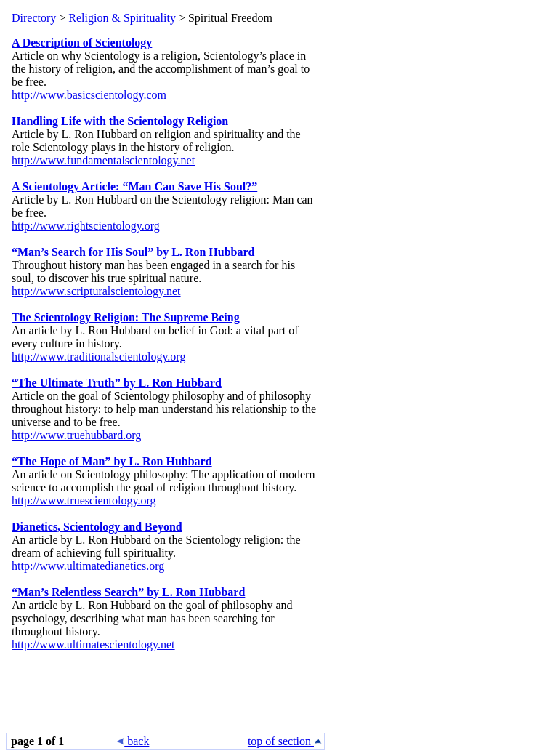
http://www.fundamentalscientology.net (103, 160)
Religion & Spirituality (122, 18)
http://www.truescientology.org (84, 500)
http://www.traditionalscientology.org (98, 357)
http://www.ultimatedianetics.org (88, 566)
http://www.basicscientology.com (89, 95)
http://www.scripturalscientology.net (96, 291)
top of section (285, 741)
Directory (34, 18)
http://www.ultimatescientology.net (93, 644)
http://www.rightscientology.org (86, 226)
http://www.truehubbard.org (76, 435)
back (133, 741)
